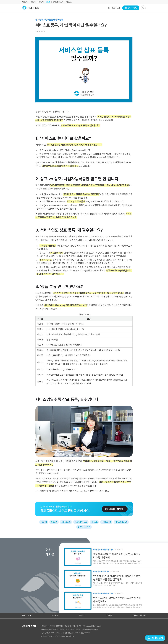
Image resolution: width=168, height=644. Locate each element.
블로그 (48, 2)
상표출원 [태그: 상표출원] (54, 522)
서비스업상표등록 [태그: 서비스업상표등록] (121, 522)
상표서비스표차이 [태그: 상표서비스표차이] (84, 527)
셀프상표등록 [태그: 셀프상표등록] (66, 522)
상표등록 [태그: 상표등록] (44, 522)
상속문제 (41, 2)
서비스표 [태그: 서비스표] (94, 522)
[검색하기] (143, 8)
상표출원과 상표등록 (54, 20)
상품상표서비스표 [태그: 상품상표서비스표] (81, 522)
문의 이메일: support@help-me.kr (90, 626)
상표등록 (33, 2)
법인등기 (25, 2)
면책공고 (82, 616)
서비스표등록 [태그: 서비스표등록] (106, 522)
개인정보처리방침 (139, 616)
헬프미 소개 (116, 8)
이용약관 (109, 616)
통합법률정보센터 (58, 2)
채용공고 (69, 2)
